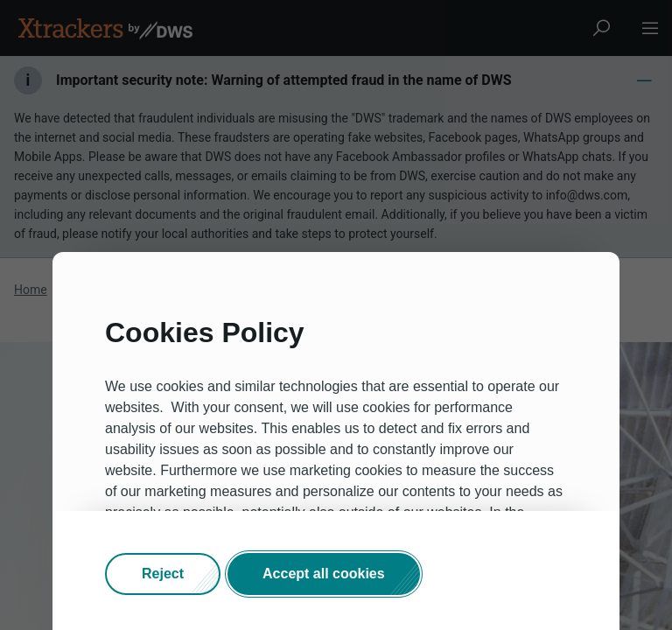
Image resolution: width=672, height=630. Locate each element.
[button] (163, 574)
